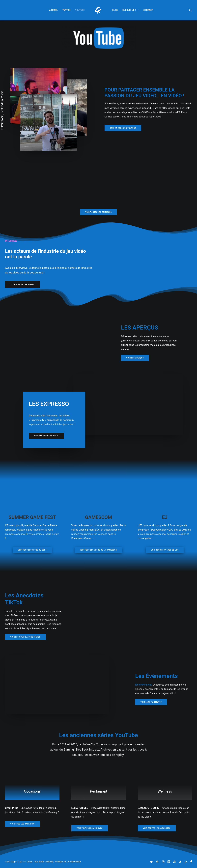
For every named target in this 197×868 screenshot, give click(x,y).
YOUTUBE (80, 10)
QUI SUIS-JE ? (131, 10)
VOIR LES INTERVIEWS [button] (23, 285)
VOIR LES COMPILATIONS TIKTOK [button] (26, 637)
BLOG (115, 10)
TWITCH (66, 10)
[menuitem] (54, 10)
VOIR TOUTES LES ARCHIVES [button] (90, 828)
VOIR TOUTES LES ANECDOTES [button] (157, 828)
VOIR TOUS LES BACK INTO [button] (23, 824)
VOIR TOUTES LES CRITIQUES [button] (98, 212)
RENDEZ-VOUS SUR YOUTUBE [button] (123, 128)
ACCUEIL (54, 10)
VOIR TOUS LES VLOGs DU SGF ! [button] (32, 550)
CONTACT (148, 10)
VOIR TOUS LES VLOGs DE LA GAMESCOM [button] (99, 550)
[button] (191, 10)
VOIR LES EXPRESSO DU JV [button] (46, 436)
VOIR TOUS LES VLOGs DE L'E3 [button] (165, 550)
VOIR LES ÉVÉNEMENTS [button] (151, 702)
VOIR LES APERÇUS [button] (135, 358)
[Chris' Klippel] (98, 10)
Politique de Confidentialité (68, 861)
